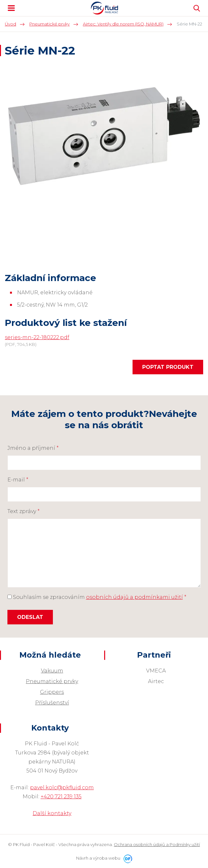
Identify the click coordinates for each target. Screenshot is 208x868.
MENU (11, 8)
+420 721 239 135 (61, 797)
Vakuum (52, 671)
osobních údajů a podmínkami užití (134, 597)
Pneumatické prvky (52, 681)
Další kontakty (52, 813)
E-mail (18, 480)
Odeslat (30, 617)
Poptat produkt (168, 367)
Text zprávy (24, 511)
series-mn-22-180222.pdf (37, 337)
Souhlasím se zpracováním (97, 597)
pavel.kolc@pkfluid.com (62, 787)
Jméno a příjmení (33, 448)
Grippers (52, 692)
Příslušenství (52, 703)
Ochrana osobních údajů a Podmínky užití (157, 844)
